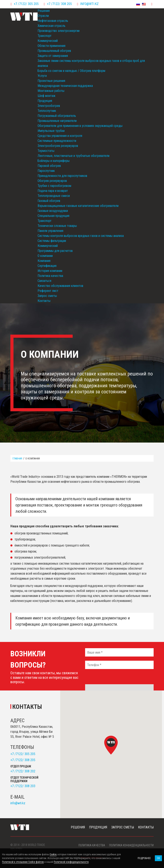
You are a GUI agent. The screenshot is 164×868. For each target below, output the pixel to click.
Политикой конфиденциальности (71, 862)
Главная (17, 459)
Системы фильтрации (52, 241)
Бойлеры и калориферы (54, 161)
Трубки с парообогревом (54, 186)
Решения (44, 11)
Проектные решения (51, 81)
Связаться (44, 281)
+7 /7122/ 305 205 (26, 4)
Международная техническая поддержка (65, 86)
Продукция (45, 101)
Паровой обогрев (49, 166)
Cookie (53, 854)
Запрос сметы (47, 296)
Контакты (44, 301)
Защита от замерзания (53, 56)
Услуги (42, 76)
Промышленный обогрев (54, 51)
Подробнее (144, 858)
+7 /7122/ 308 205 (59, 4)
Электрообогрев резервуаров (58, 146)
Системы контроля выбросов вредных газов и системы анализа (81, 236)
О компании (45, 256)
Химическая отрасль (51, 26)
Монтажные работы (51, 91)
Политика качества (50, 276)
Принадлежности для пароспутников (62, 176)
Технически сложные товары (57, 226)
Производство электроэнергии (59, 31)
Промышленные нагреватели (57, 121)
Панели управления (50, 231)
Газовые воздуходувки (53, 211)
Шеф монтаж (47, 96)
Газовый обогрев (49, 201)
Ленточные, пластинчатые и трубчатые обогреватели (73, 156)
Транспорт (45, 36)
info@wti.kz (89, 4)
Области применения (51, 46)
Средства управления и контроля (60, 136)
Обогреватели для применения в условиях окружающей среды (80, 126)
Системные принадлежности (57, 141)
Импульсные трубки (51, 131)
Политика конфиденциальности (131, 845)
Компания (44, 261)
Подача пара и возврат (53, 191)
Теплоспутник (47, 111)
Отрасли (43, 16)
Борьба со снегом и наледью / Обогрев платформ (71, 71)
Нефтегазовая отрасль (53, 21)
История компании (50, 271)
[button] (111, 745)
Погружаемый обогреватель (57, 116)
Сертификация (47, 266)
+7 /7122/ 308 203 (23, 786)
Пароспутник (46, 171)
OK (158, 858)
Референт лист (48, 291)
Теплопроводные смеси (54, 196)
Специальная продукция (53, 216)
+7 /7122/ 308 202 (23, 771)
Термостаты (46, 151)
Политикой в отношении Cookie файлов (23, 862)
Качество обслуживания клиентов (60, 286)
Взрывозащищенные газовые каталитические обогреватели (78, 206)
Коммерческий (48, 41)
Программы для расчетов (55, 251)
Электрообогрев (49, 106)
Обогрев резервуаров (52, 181)
